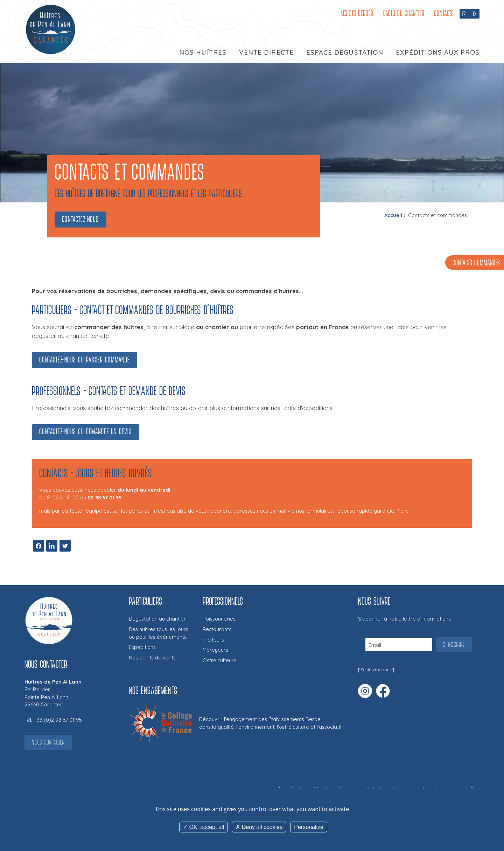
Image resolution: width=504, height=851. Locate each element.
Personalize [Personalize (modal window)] (309, 827)
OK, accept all (204, 827)
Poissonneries (219, 619)
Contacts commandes (476, 263)
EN (475, 14)
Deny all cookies (259, 827)
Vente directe (266, 52)
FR (464, 14)
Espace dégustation (345, 52)
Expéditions (142, 647)
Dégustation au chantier (157, 619)
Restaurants (217, 629)
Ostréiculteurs (219, 660)
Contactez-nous (80, 219)
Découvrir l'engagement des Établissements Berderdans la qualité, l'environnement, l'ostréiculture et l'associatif (270, 723)
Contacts (444, 13)
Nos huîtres (203, 52)
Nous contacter (48, 742)
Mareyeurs (215, 650)
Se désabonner (376, 670)
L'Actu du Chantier (404, 13)
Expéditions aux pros (438, 52)
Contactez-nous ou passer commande (85, 360)
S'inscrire (454, 645)
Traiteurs (213, 640)
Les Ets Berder (357, 13)
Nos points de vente (153, 658)
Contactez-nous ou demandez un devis (86, 432)
